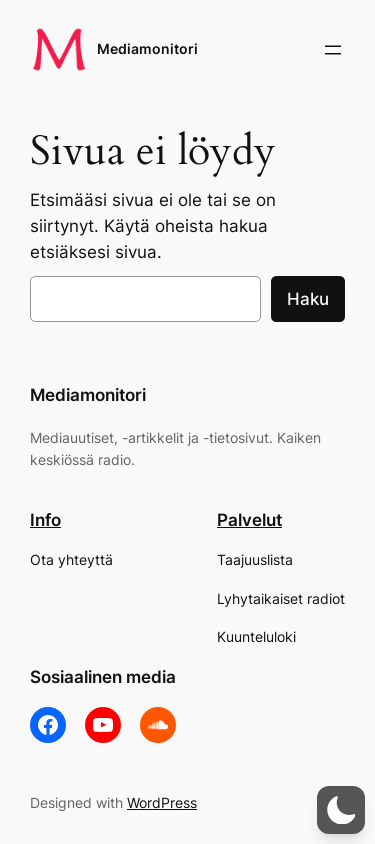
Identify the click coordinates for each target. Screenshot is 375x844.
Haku (308, 299)
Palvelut (249, 520)
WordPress (162, 802)
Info (45, 520)
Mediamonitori (147, 48)
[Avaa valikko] (333, 50)
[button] (341, 810)
